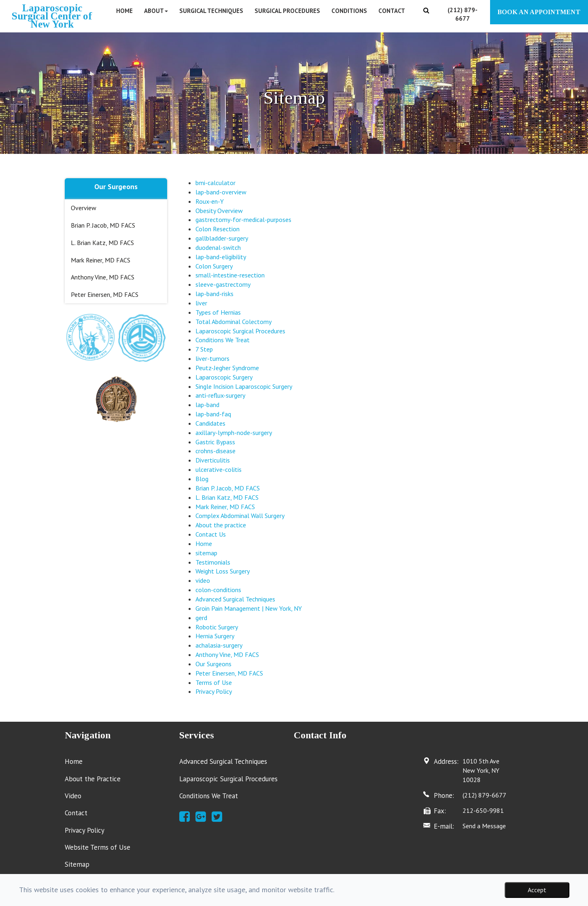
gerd (201, 618)
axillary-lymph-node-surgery (234, 433)
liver (201, 303)
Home (124, 11)
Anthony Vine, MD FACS (103, 277)
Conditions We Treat (223, 340)
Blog (202, 479)
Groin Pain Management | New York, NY (249, 608)
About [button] (156, 11)
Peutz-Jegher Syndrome (227, 368)
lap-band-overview (221, 192)
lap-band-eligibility (221, 257)
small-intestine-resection (230, 275)
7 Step (204, 349)
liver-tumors (212, 358)
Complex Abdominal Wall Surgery (240, 516)
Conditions (349, 11)
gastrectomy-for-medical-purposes (243, 220)
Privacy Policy (214, 691)
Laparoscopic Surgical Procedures (240, 331)
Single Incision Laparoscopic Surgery (244, 386)
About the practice (221, 525)
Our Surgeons (213, 664)
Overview (84, 208)
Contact (392, 11)
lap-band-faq (213, 414)
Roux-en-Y (210, 201)
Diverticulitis (213, 460)
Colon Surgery (214, 266)
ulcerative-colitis (219, 469)
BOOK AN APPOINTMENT (539, 12)
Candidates (210, 423)
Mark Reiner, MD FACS (101, 260)
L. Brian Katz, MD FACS (102, 243)
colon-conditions (218, 590)
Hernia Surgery (215, 636)
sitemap (206, 553)
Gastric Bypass (215, 442)
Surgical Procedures (287, 11)
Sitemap (77, 864)
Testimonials (213, 562)
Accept (537, 890)
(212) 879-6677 (484, 795)
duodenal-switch (218, 247)
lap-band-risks (214, 294)
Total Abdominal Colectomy (234, 322)
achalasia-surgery (219, 645)
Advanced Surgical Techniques (235, 599)
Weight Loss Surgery (223, 571)
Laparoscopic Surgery (224, 377)
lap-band (207, 405)
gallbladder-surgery (222, 238)
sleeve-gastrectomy (223, 284)
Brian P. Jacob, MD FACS (103, 225)
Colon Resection (218, 229)
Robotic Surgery (217, 627)
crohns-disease (215, 451)
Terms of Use (214, 682)
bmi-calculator (215, 183)
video (203, 580)
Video (73, 796)
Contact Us (211, 534)
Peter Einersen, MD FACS (105, 294)
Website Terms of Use (98, 847)
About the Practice (93, 779)
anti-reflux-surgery (220, 395)
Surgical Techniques (211, 11)
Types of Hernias (218, 312)
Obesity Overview (219, 211)
